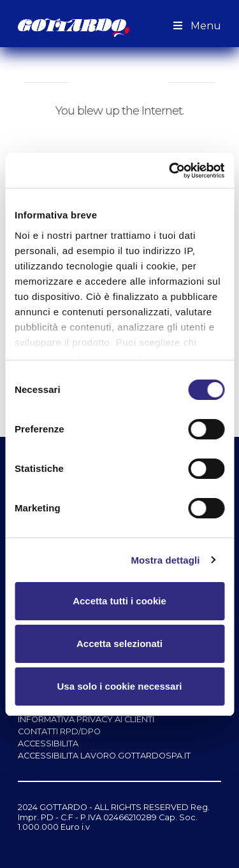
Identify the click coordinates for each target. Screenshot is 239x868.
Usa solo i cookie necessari (120, 686)
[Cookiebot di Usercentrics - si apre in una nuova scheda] (170, 171)
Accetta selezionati (119, 644)
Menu (196, 26)
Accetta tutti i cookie (119, 601)
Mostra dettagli (165, 560)
